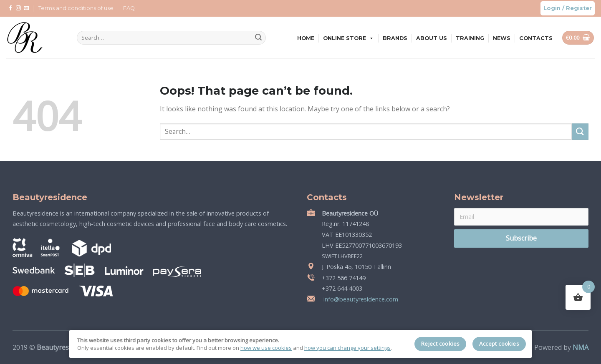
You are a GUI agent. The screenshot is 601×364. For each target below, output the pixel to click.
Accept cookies (499, 344)
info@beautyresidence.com (360, 299)
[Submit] (258, 38)
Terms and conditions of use (76, 8)
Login (552, 8)
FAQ (129, 8)
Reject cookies (441, 344)
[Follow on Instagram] (18, 8)
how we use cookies (266, 348)
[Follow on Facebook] (10, 8)
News (502, 38)
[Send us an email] (26, 8)
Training (470, 38)
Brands (395, 38)
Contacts (536, 38)
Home (306, 38)
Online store (348, 38)
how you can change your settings (347, 348)
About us (432, 38)
